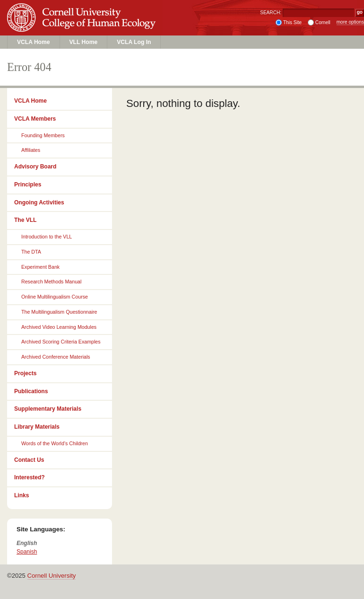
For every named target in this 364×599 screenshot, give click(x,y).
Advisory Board (35, 167)
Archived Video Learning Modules (59, 327)
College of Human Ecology (83, 27)
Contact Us (29, 460)
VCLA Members (35, 119)
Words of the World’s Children (55, 443)
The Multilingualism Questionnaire (59, 312)
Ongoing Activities (39, 203)
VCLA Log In (134, 42)
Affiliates (31, 150)
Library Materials (37, 427)
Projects (25, 373)
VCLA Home (34, 42)
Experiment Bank (40, 267)
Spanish (27, 552)
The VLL (25, 220)
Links (22, 495)
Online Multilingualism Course (55, 297)
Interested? (30, 477)
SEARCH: (271, 13)
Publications (31, 391)
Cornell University (83, 9)
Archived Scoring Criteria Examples (61, 342)
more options (350, 22)
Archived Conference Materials (56, 357)
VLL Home (84, 42)
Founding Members (43, 135)
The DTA (31, 252)
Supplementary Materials (48, 409)
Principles (28, 185)
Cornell (323, 22)
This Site (292, 22)
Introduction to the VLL (47, 237)
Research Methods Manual (51, 282)
